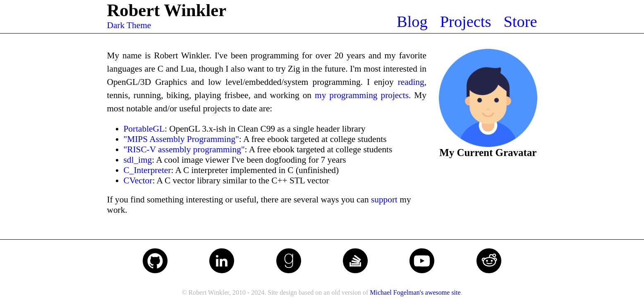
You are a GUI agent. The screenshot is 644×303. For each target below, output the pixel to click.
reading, (412, 82)
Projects (466, 22)
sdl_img (138, 160)
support (384, 200)
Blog (412, 22)
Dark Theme (129, 25)
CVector (138, 180)
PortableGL (144, 129)
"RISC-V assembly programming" (184, 149)
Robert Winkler (167, 10)
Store (520, 22)
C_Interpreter (147, 170)
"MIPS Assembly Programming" (181, 139)
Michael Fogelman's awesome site (415, 292)
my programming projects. (363, 95)
